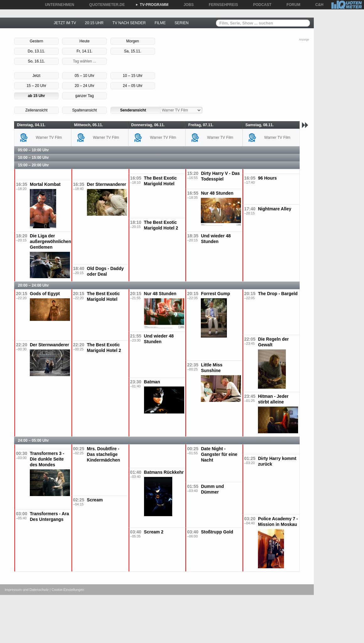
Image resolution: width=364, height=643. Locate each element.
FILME (160, 23)
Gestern (37, 41)
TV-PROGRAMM (152, 5)
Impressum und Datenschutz (27, 590)
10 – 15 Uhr (133, 76)
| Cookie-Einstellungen (67, 590)
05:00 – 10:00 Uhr (33, 150)
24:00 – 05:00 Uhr (33, 440)
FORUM (291, 5)
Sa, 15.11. (133, 51)
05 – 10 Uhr (85, 76)
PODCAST (260, 5)
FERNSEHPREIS (221, 5)
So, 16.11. (37, 61)
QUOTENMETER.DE (105, 5)
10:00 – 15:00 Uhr (33, 158)
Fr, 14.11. (85, 51)
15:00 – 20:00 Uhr (33, 165)
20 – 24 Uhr (85, 86)
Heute (84, 41)
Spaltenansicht (85, 110)
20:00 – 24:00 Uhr (33, 285)
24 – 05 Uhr (133, 86)
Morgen (133, 41)
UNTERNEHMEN (57, 5)
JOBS (187, 5)
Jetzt (36, 76)
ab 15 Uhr (37, 96)
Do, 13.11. (36, 51)
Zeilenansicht (37, 110)
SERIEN (182, 23)
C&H (317, 5)
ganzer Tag (85, 96)
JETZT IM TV (65, 23)
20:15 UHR (94, 23)
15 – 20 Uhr (37, 86)
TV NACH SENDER (129, 23)
